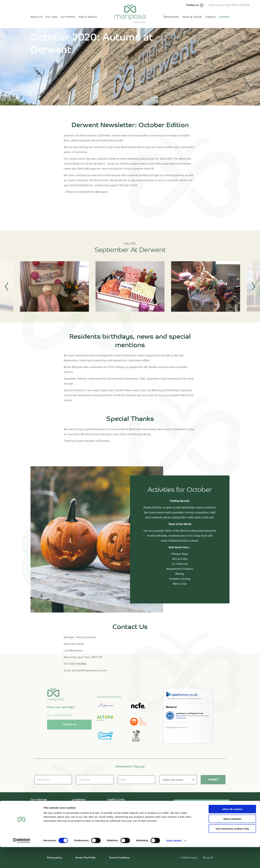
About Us (113, 807)
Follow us (195, 5)
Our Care (113, 811)
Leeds (75, 816)
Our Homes (68, 17)
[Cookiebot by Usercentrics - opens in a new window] (21, 862)
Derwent (36, 811)
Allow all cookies (232, 830)
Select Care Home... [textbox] (174, 780)
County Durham (81, 807)
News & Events (192, 17)
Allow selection (232, 840)
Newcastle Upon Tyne (85, 821)
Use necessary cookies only (232, 850)
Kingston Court (39, 821)
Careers (211, 17)
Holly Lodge (38, 816)
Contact (224, 17)
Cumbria (77, 811)
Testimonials (115, 821)
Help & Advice (115, 816)
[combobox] (178, 780)
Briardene (36, 807)
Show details (174, 861)
